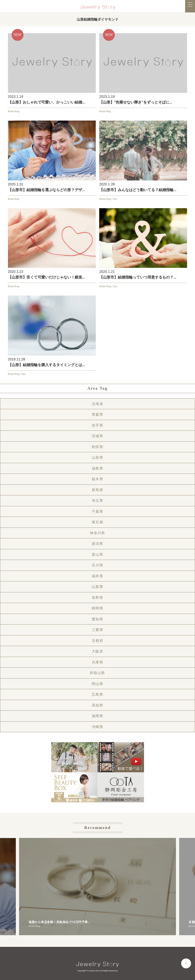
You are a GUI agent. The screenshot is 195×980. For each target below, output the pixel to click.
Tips (115, 199)
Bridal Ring (14, 111)
